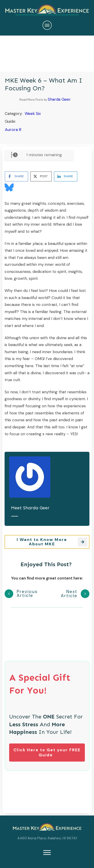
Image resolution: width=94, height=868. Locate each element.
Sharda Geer (59, 99)
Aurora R (13, 130)
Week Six (33, 114)
